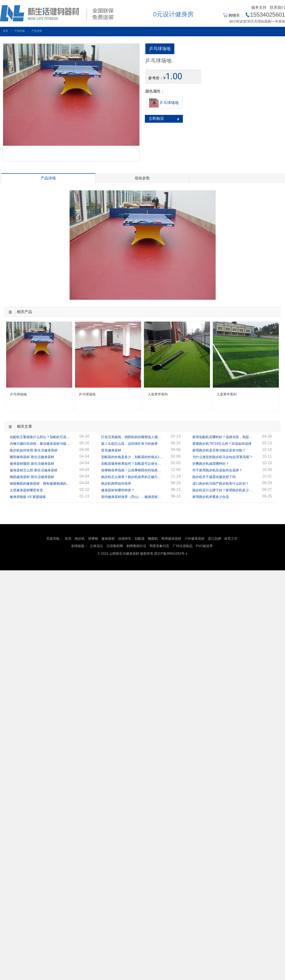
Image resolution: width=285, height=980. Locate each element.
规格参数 (142, 178)
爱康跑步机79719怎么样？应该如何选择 (222, 444)
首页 (5, 31)
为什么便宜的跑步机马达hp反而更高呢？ (223, 457)
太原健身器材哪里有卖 (26, 490)
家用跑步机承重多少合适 (211, 497)
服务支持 (259, 7)
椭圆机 (153, 539)
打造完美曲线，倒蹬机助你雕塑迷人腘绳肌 (132, 437)
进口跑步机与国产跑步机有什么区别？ (221, 483)
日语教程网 (115, 546)
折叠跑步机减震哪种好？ (211, 464)
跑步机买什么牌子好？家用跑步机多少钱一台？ (223, 490)
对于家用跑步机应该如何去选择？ (217, 470)
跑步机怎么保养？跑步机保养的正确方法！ (132, 477)
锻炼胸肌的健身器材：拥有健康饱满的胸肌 (41, 483)
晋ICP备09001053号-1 (171, 553)
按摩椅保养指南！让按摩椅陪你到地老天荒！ (132, 470)
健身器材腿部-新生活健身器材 (32, 464)
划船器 (140, 539)
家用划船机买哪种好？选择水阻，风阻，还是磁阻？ (223, 437)
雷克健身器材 (111, 450)
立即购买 (156, 119)
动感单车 (125, 539)
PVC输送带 (204, 546)
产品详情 (37, 31)
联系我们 (277, 7)
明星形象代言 (159, 546)
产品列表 (20, 31)
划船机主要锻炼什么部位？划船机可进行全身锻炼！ (41, 437)
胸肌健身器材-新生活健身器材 (32, 477)
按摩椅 (93, 539)
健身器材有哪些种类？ (118, 490)
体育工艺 (231, 539)
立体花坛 (96, 546)
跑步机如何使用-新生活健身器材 (34, 450)
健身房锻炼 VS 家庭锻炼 (28, 497)
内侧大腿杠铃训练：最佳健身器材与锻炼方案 (41, 444)
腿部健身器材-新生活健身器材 (32, 457)
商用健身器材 (171, 539)
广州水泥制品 (183, 546)
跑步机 (80, 539)
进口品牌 (214, 539)
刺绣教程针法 (136, 546)
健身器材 (108, 539)
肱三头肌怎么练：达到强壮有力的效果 (129, 444)
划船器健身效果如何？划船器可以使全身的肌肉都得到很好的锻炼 (132, 464)
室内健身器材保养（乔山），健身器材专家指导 (132, 497)
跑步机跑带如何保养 (116, 483)
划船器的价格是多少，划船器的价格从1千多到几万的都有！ (132, 457)
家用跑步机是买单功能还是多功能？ (219, 450)
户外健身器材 (195, 539)
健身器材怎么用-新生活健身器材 (34, 470)
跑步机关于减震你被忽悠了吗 (214, 477)
